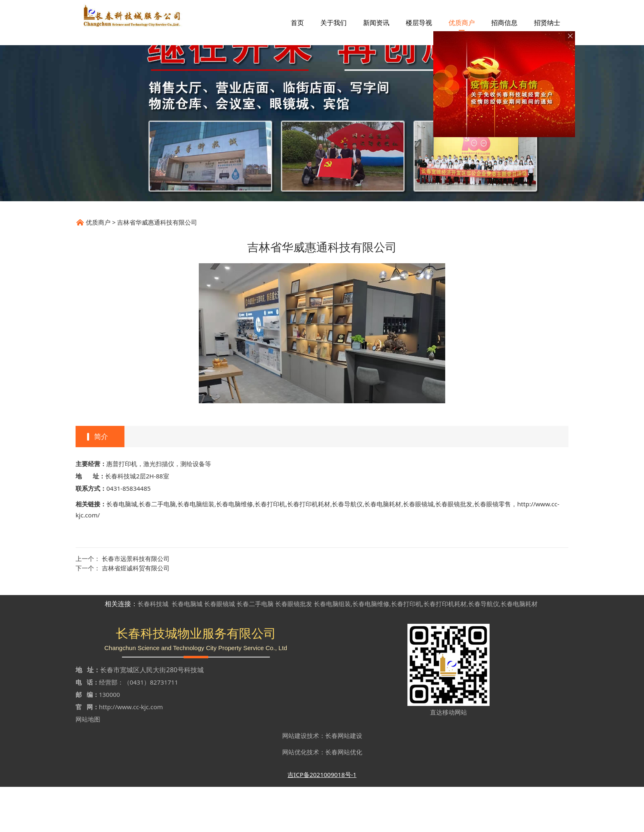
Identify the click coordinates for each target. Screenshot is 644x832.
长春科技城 (153, 649)
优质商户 (98, 267)
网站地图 (88, 764)
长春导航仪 (347, 549)
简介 (101, 482)
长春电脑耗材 (383, 549)
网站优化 (294, 797)
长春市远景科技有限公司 (136, 604)
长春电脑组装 (196, 549)
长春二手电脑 (157, 549)
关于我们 (333, 23)
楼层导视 (419, 23)
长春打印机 (270, 549)
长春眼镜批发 (454, 549)
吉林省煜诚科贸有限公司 (136, 613)
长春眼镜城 (418, 549)
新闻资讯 (376, 23)
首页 (297, 23)
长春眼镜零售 (492, 549)
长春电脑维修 (235, 549)
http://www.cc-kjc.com (131, 752)
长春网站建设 (344, 781)
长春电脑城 (122, 549)
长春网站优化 (344, 797)
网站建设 (294, 781)
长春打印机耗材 (309, 549)
